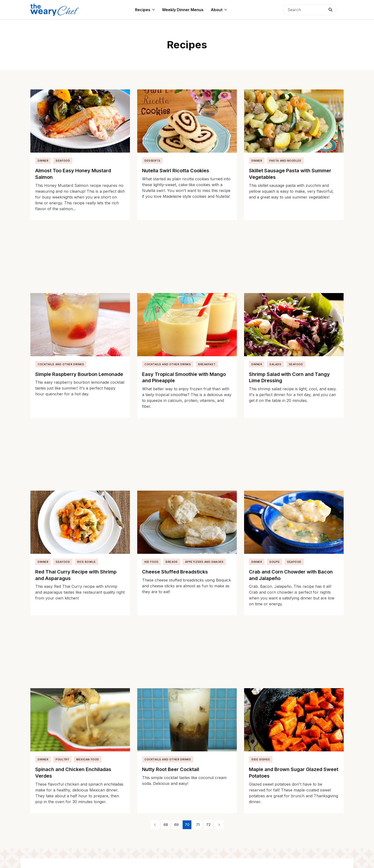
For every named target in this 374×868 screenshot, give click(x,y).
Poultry (62, 759)
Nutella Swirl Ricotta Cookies (176, 171)
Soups (275, 562)
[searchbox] (310, 10)
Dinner (43, 161)
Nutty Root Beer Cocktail (171, 769)
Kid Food (151, 562)
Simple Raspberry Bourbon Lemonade (79, 374)
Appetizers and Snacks (204, 562)
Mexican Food (88, 759)
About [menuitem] (217, 10)
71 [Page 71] (198, 825)
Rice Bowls (86, 562)
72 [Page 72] (208, 825)
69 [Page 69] (176, 825)
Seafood (63, 161)
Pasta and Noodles (285, 161)
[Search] (331, 10)
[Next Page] (219, 825)
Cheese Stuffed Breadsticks (175, 572)
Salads (275, 364)
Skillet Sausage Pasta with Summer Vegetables (290, 174)
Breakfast (207, 364)
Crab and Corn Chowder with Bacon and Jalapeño (291, 575)
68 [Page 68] (166, 825)
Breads (172, 562)
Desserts (152, 161)
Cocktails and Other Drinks (61, 364)
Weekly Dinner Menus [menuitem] (183, 10)
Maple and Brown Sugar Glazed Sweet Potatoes (294, 773)
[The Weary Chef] (55, 10)
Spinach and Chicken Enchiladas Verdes (73, 773)
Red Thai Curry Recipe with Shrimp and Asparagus (76, 575)
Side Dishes (261, 759)
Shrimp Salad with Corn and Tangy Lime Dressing (289, 378)
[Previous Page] (155, 825)
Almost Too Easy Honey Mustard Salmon (73, 174)
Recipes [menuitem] (143, 10)
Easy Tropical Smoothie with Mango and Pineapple (184, 378)
